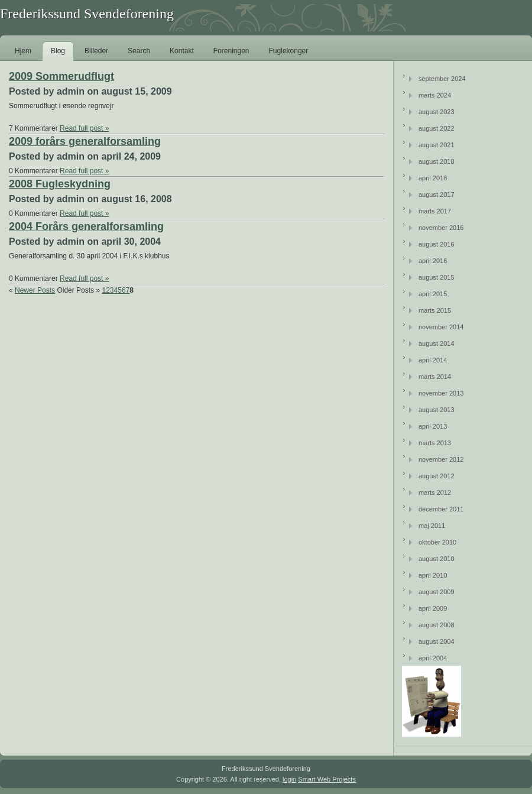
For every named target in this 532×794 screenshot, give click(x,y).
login (289, 779)
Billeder (96, 51)
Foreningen (231, 51)
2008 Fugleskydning (60, 184)
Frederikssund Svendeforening (87, 14)
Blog (58, 51)
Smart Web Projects (327, 779)
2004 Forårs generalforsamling (86, 226)
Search (139, 51)
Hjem (23, 51)
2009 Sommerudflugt (61, 76)
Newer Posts (35, 290)
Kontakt (182, 51)
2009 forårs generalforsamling (85, 141)
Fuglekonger (289, 51)
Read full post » (84, 128)
